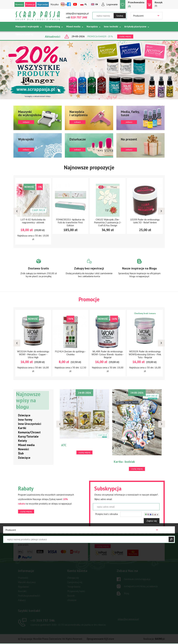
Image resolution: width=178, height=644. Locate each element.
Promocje (30, 4)
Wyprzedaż (43, 4)
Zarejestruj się (75, 582)
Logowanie (112, 4)
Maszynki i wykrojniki (27, 26)
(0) (159, 4)
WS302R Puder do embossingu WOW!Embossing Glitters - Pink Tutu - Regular (145, 354)
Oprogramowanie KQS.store (100, 639)
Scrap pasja (38, 16)
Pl (86, 4)
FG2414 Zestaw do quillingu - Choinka (70, 353)
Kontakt (22, 591)
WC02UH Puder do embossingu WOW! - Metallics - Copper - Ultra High (33, 354)
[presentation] (17, 211)
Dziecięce (24, 415)
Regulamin (23, 587)
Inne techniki (111, 26)
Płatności (23, 578)
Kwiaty (22, 441)
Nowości (19, 4)
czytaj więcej (26, 512)
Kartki (22, 428)
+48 (76, 18)
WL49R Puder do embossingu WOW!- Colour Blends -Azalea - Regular (108, 354)
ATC (64, 445)
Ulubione (72, 600)
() (136, 4)
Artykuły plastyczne (135, 26)
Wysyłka (54, 4)
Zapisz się (152, 521)
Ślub (21, 454)
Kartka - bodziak (124, 462)
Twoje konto (74, 587)
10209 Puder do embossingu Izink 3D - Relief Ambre (145, 221)
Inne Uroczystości (30, 424)
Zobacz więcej (39, 271)
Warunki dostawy (27, 582)
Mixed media (73, 26)
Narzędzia (92, 26)
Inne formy (25, 420)
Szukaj (120, 16)
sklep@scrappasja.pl (77, 14)
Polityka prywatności (29, 596)
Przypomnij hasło (76, 591)
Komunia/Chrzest (29, 432)
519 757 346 (43, 620)
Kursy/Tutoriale (28, 437)
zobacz (38, 118)
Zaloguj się (73, 578)
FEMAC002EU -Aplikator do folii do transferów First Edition (70, 222)
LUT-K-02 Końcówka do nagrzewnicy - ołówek (33, 221)
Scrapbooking (53, 26)
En (97, 4)
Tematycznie (23, 34)
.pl (160, 639)
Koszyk (71, 596)
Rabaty (22, 600)
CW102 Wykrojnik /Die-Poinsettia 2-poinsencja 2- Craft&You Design (108, 222)
